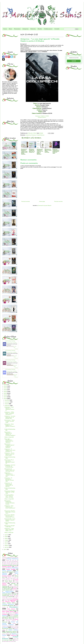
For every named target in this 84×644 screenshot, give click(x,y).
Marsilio (11, 606)
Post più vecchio (58, 201)
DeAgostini (11, 572)
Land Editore (15, 599)
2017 (5, 549)
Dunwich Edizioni (7, 576)
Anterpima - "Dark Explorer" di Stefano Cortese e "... (10, 426)
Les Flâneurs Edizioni (9, 602)
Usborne (17, 640)
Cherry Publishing (13, 568)
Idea (16, 593)
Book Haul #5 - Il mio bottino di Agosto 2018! (10, 520)
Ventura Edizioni (11, 641)
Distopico (34, 135)
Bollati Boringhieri (7, 563)
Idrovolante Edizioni (7, 594)
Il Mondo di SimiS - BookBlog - (12, 343)
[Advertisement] (10, 40)
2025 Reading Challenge (10, 350)
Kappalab (11, 595)
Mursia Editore (5, 610)
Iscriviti (74, 61)
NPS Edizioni (13, 610)
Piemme (16, 619)
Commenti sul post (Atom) (45, 205)
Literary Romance (8, 604)
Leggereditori (13, 600)
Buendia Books (6, 565)
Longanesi (5, 606)
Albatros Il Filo (12, 558)
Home (5, 29)
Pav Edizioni (10, 619)
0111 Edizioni (5, 558)
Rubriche (33, 29)
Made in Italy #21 (9, 533)
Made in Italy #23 (9, 437)
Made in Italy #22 (9, 499)
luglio (6, 536)
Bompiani (15, 563)
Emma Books (9, 581)
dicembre (7, 400)
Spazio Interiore (6, 634)
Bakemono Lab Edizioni (7, 561)
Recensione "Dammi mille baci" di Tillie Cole (10, 492)
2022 (6, 391)
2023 (6, 390)
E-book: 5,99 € (42, 117)
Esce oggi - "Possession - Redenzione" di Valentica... (9, 441)
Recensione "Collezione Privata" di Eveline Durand (10, 502)
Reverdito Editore (6, 626)
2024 (6, 388)
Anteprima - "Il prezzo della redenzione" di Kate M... (9, 485)
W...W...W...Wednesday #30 (10, 458)
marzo (6, 544)
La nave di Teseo (11, 598)
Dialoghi (14, 575)
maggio (7, 540)
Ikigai (15, 594)
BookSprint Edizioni (6, 564)
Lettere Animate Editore (9, 603)
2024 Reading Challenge (10, 360)
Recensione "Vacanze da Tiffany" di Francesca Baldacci (10, 434)
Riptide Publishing (15, 626)
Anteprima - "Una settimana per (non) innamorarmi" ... (10, 507)
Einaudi (16, 580)
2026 (6, 384)
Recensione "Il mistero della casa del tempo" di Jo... (10, 470)
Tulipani (15, 639)
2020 (6, 395)
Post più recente (26, 201)
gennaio (7, 547)
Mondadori (14, 607)
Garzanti (4, 585)
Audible (8, 560)
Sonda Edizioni (13, 633)
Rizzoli (6, 627)
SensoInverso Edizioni (11, 631)
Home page (42, 201)
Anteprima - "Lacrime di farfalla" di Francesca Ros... (10, 466)
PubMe (14, 623)
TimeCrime (13, 635)
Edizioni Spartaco (6, 579)
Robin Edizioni (14, 627)
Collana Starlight (11, 569)
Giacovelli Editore (13, 586)
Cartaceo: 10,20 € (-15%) (42, 116)
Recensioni (17, 29)
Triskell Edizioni (40, 135)
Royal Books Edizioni (7, 629)
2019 (5, 397)
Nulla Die (12, 616)
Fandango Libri (14, 582)
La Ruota (10, 596)
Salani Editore (13, 630)
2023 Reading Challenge (10, 369)
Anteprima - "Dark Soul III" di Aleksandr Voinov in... (9, 409)
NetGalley (10, 613)
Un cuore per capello (7, 640)
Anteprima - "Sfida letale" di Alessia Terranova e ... (9, 413)
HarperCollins (9, 591)
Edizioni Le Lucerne (12, 577)
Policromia (5, 622)
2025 (6, 386)
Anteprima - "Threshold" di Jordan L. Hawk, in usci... (10, 474)
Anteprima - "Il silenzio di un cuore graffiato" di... (10, 450)
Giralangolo (16, 587)
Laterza (6, 600)
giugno (7, 538)
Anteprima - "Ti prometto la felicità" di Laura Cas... (9, 480)
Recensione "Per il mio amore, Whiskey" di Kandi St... (9, 461)
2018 (5, 399)
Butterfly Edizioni (7, 567)
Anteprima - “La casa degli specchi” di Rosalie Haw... (10, 417)
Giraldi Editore (7, 589)
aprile (6, 542)
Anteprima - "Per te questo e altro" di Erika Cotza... (9, 454)
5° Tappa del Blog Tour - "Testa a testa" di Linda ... (9, 496)
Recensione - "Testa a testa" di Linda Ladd (10, 421)
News (10, 29)
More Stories (11, 609)
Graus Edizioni (15, 590)
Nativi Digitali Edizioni (8, 612)
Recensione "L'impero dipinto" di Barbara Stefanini (9, 446)
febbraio (7, 545)
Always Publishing (13, 559)
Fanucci (4, 584)
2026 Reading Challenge (10, 341)
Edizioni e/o (10, 580)
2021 (5, 393)
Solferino (5, 633)
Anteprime (25, 29)
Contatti (57, 29)
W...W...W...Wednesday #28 (10, 523)
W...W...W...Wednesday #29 (10, 489)
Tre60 (4, 637)
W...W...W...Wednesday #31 (10, 430)
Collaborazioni (48, 29)
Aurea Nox (14, 560)
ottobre (7, 404)
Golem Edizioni (6, 590)
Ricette (40, 29)
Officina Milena (8, 618)
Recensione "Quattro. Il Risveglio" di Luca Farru (10, 512)
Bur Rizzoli (14, 565)
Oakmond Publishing (13, 617)
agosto (7, 535)
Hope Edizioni (7, 593)
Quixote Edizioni (8, 625)
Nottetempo (12, 614)
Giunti (15, 589)
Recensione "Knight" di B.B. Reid (10, 526)
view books (16, 349)
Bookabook (15, 564)
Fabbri (8, 582)
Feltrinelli (13, 584)
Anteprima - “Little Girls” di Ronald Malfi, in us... (9, 530)
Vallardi (5, 641)
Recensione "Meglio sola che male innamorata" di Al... (10, 516)
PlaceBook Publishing (11, 621)
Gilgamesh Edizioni (7, 587)
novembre (7, 402)
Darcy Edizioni (7, 570)
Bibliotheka (16, 561)
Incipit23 (4, 595)
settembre (7, 406)
